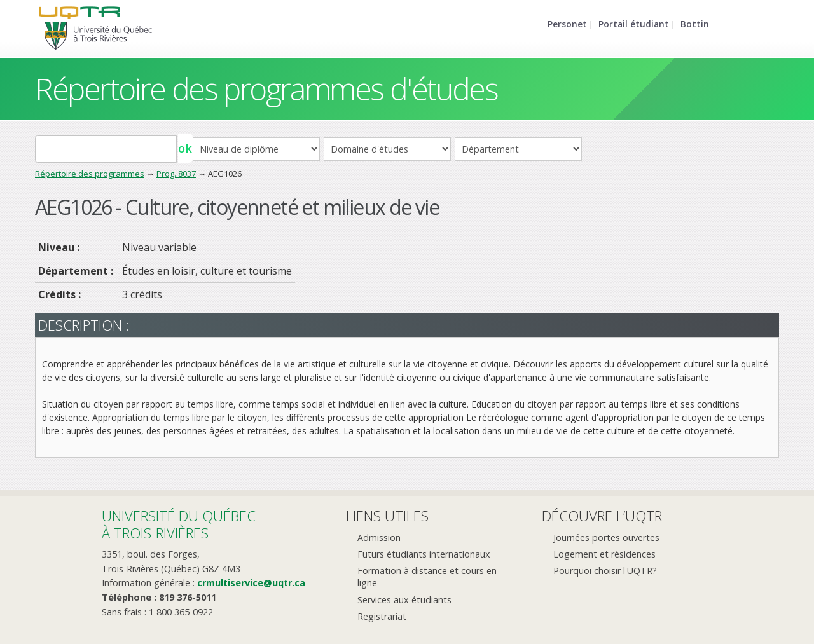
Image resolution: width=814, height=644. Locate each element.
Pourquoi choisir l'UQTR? (605, 571)
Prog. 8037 (176, 174)
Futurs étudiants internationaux (424, 554)
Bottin (695, 24)
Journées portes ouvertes (606, 538)
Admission (379, 538)
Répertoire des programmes (90, 174)
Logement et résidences (604, 554)
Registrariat (382, 616)
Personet (567, 24)
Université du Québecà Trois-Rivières (179, 524)
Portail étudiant (634, 24)
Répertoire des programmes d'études (266, 89)
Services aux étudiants (404, 600)
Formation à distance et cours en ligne (427, 577)
